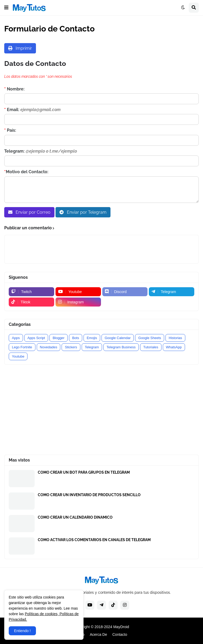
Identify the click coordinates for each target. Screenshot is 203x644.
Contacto (120, 634)
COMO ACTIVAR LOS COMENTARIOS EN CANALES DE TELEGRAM (94, 540)
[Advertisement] (101, 410)
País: (10, 130)
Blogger (59, 338)
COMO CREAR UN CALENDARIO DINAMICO (75, 517)
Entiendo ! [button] (22, 631)
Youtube (18, 356)
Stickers (71, 347)
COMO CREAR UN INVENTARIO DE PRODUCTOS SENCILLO (89, 495)
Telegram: (41, 151)
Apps (16, 338)
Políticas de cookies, (42, 614)
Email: (32, 110)
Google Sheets (150, 338)
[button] (6, 8)
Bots (76, 338)
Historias (175, 338)
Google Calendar (118, 338)
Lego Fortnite (22, 347)
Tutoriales (151, 347)
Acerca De (98, 634)
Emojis (92, 338)
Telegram (92, 347)
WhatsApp (174, 347)
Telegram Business (121, 347)
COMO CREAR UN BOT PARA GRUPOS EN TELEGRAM (84, 472)
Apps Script (36, 338)
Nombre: (14, 89)
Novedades (49, 347)
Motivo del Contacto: (26, 172)
